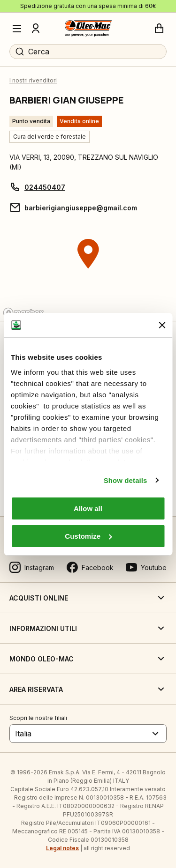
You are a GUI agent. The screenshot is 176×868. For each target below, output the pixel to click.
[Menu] (17, 29)
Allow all (88, 508)
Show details (126, 480)
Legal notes (62, 848)
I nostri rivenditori (33, 80)
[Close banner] (162, 325)
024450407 (45, 187)
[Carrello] (159, 29)
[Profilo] (36, 29)
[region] (88, 272)
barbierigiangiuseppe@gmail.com (81, 208)
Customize (88, 536)
